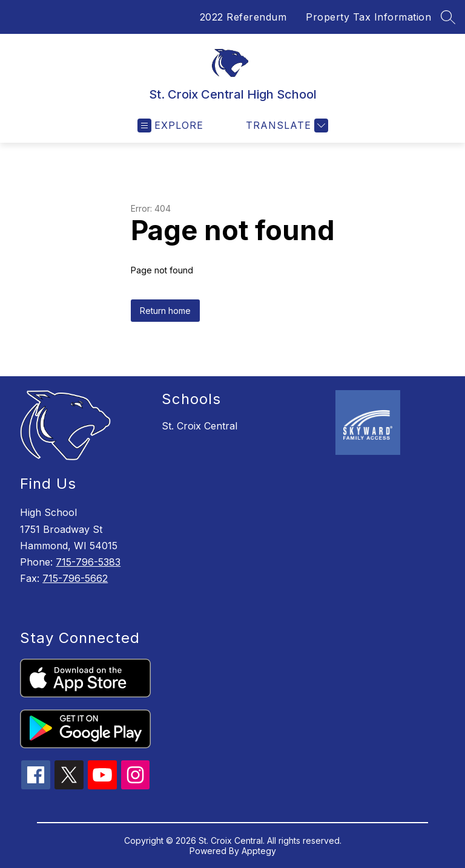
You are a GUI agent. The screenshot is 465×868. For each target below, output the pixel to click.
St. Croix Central (200, 426)
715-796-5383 (88, 562)
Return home (165, 311)
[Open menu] (170, 126)
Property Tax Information (368, 17)
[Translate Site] (285, 126)
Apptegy (259, 851)
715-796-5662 (75, 578)
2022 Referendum (243, 17)
